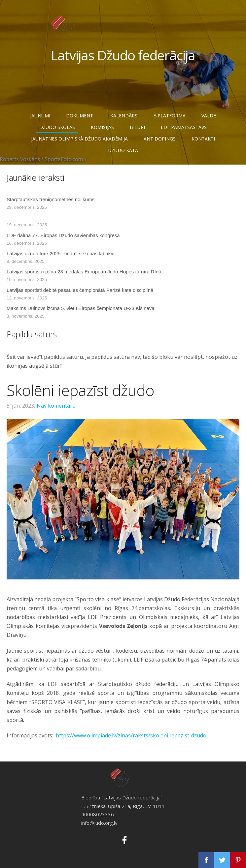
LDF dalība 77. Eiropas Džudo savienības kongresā (63, 235)
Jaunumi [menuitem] (40, 116)
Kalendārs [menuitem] (124, 116)
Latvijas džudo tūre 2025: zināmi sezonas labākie (61, 253)
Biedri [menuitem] (137, 127)
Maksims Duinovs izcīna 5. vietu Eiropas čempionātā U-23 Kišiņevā (81, 308)
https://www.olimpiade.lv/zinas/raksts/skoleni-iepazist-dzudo (131, 735)
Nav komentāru (56, 406)
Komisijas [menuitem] (102, 127)
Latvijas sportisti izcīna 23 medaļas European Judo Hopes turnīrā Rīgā (84, 272)
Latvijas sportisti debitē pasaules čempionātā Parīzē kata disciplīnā (80, 290)
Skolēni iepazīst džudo (81, 390)
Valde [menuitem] (209, 116)
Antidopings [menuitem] (160, 139)
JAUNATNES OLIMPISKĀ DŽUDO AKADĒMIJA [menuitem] (79, 139)
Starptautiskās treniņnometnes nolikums (51, 199)
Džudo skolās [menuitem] (57, 127)
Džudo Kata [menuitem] (123, 150)
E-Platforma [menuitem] (169, 116)
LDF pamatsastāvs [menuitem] (184, 127)
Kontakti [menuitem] (203, 139)
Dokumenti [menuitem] (80, 116)
